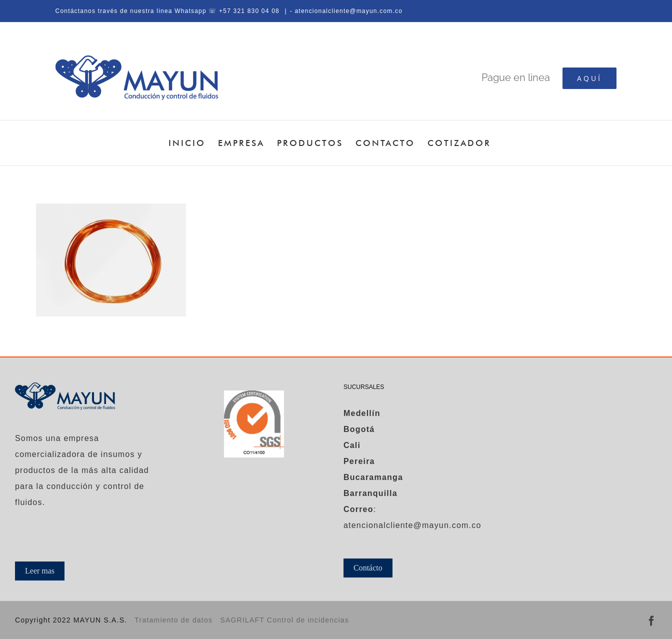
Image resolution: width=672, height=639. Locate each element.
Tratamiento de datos (173, 620)
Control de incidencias (308, 620)
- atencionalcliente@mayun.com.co (346, 11)
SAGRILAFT (243, 620)
